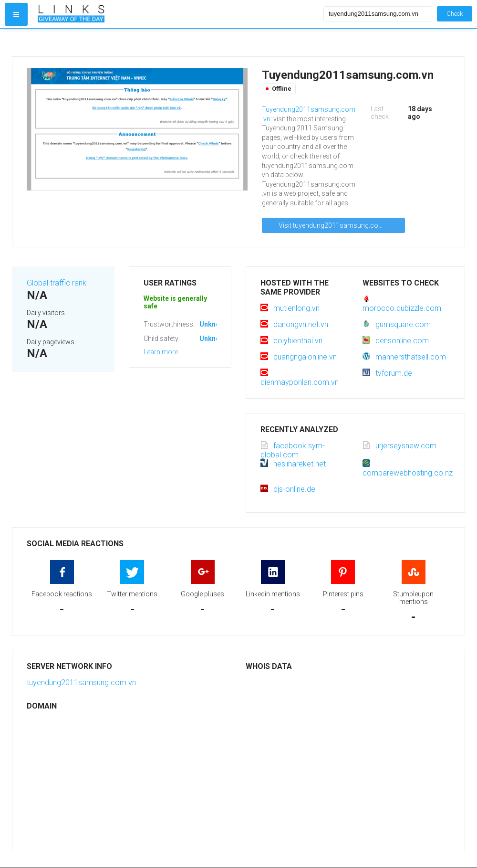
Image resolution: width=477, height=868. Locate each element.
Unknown (214, 324)
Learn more (161, 352)
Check (455, 14)
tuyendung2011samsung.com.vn (81, 683)
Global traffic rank (57, 283)
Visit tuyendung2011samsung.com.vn (336, 225)
